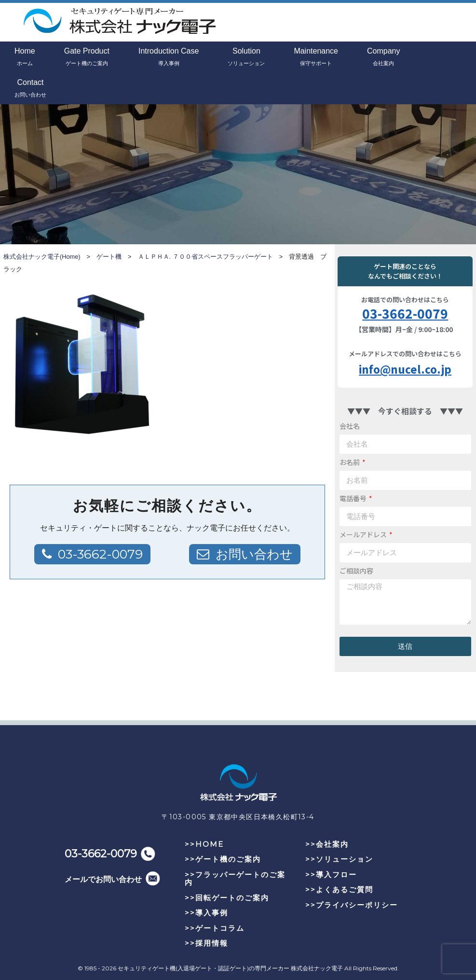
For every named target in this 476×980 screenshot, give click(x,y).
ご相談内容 (356, 571)
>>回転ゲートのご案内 (227, 898)
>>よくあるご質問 (339, 889)
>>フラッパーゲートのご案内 (235, 879)
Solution (246, 57)
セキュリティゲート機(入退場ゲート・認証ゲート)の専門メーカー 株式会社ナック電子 (230, 968)
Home (25, 57)
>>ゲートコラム (215, 928)
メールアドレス (364, 534)
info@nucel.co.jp (405, 369)
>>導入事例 (206, 913)
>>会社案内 (327, 844)
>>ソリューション (339, 859)
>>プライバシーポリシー (352, 905)
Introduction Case (169, 57)
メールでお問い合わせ (103, 879)
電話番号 (354, 498)
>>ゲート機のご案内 (223, 859)
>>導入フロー (331, 875)
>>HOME (204, 844)
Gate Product (87, 57)
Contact (30, 89)
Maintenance (316, 57)
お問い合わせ (254, 554)
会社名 (350, 426)
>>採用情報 (206, 943)
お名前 (350, 462)
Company (383, 57)
